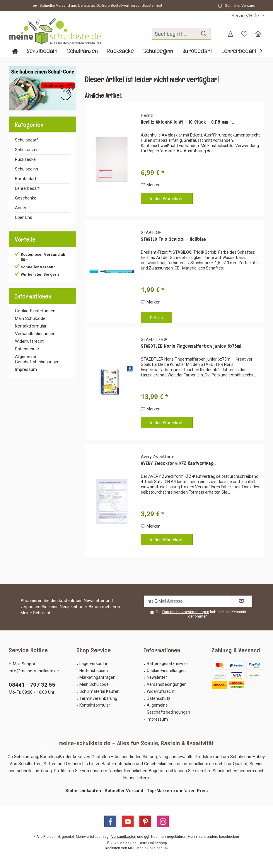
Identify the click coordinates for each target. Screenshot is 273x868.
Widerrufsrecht (29, 341)
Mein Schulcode (30, 318)
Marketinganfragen (97, 677)
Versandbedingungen (35, 334)
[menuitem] (246, 16)
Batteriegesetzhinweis (168, 664)
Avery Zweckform (158, 457)
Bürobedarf (26, 179)
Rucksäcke (25, 159)
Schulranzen (27, 150)
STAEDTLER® (154, 340)
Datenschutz (27, 349)
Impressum (26, 369)
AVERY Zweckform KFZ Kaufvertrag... (179, 463)
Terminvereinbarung (98, 698)
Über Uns (24, 217)
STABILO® (151, 233)
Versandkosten (124, 837)
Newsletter (157, 677)
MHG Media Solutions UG (148, 848)
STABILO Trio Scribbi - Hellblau (174, 239)
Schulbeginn (27, 169)
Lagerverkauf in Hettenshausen (94, 667)
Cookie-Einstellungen (35, 311)
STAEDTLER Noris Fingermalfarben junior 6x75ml (191, 346)
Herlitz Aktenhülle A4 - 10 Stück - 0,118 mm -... (188, 122)
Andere (22, 208)
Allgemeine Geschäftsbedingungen (37, 359)
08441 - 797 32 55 (32, 685)
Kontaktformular (31, 326)
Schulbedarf (27, 140)
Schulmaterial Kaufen (99, 691)
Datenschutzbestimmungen (186, 612)
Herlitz (147, 115)
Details (156, 318)
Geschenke (26, 198)
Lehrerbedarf (27, 188)
